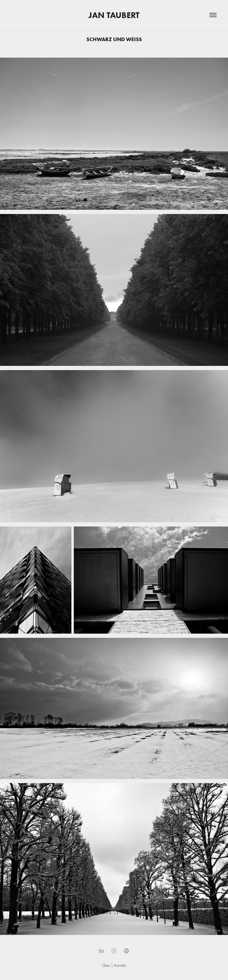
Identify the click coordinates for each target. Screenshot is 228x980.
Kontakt (120, 965)
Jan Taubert (114, 15)
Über (106, 965)
